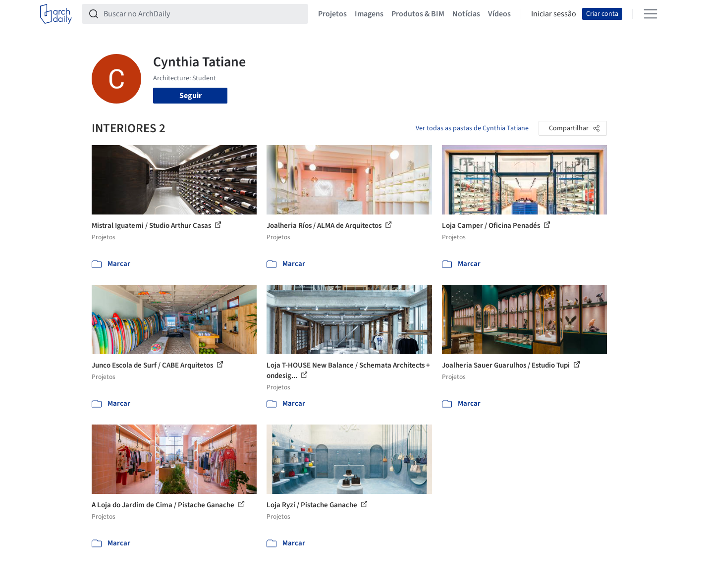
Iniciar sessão (554, 14)
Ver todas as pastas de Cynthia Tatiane (472, 128)
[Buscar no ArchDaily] (203, 14)
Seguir (190, 96)
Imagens (369, 14)
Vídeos (499, 14)
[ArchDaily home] (56, 14)
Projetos (332, 14)
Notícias (466, 14)
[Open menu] (651, 14)
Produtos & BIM (418, 14)
